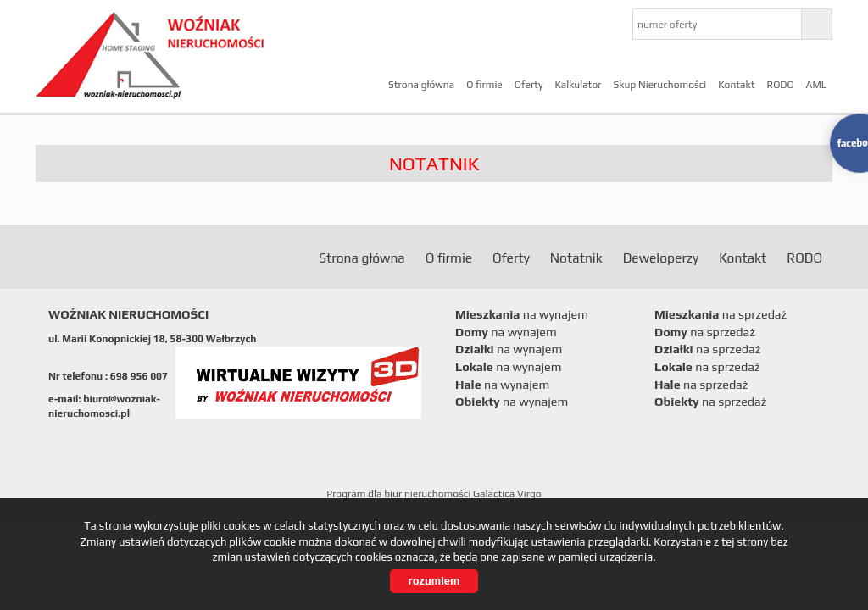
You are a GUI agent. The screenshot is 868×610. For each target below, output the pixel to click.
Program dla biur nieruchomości (400, 494)
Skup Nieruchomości (659, 85)
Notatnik (576, 258)
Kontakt (736, 85)
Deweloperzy (661, 258)
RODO (781, 85)
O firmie (484, 85)
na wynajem (522, 314)
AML (816, 85)
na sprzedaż (721, 314)
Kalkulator (578, 85)
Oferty (529, 85)
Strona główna (421, 85)
